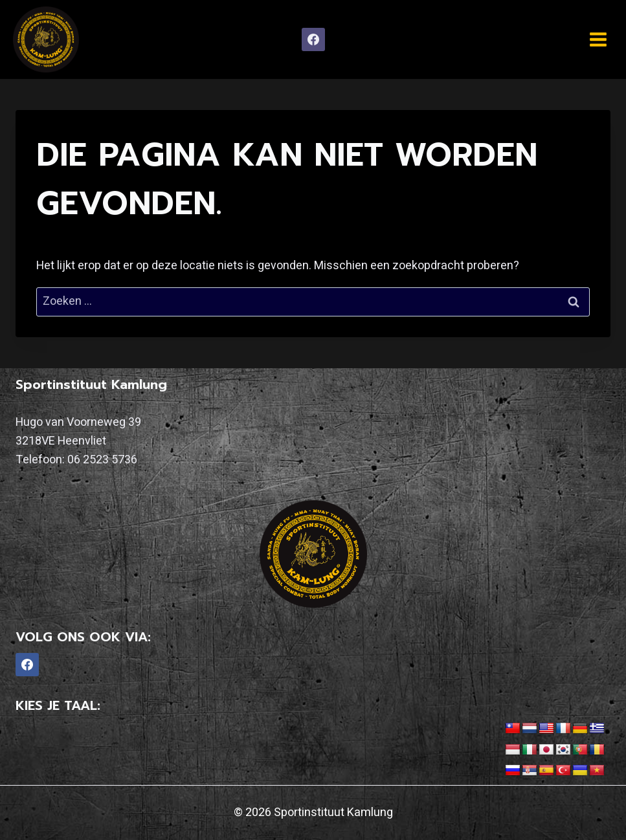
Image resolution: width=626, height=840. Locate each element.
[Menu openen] (598, 39)
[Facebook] (313, 39)
